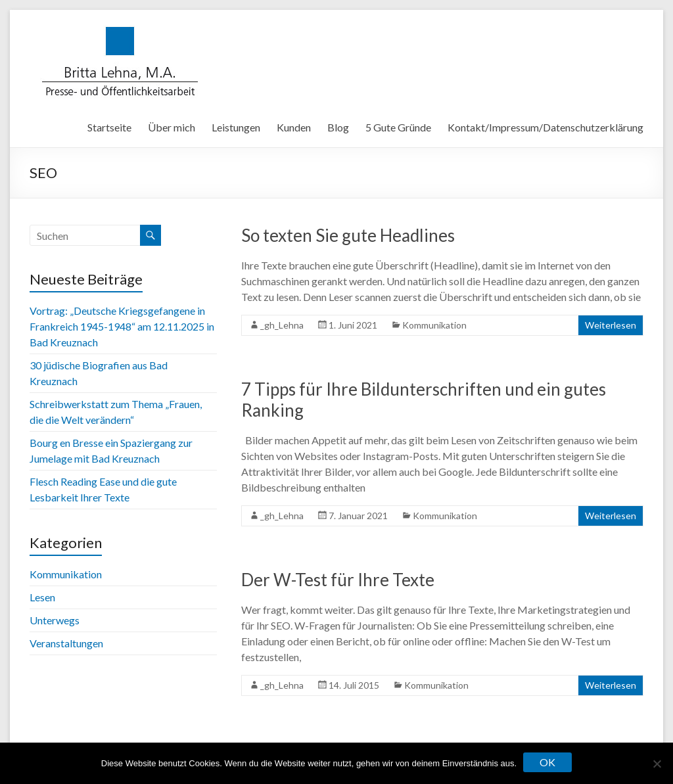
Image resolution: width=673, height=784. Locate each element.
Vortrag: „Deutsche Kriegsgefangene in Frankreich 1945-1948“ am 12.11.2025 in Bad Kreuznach (122, 326)
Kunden (294, 127)
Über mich (172, 127)
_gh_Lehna (282, 325)
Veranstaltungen (66, 643)
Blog (338, 127)
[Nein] (657, 764)
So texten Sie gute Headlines (348, 235)
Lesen (42, 597)
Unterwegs (55, 620)
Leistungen (236, 127)
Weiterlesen (611, 325)
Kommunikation (434, 325)
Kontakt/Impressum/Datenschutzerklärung (545, 127)
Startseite (109, 127)
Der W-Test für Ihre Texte (338, 580)
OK (547, 762)
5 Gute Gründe (398, 127)
